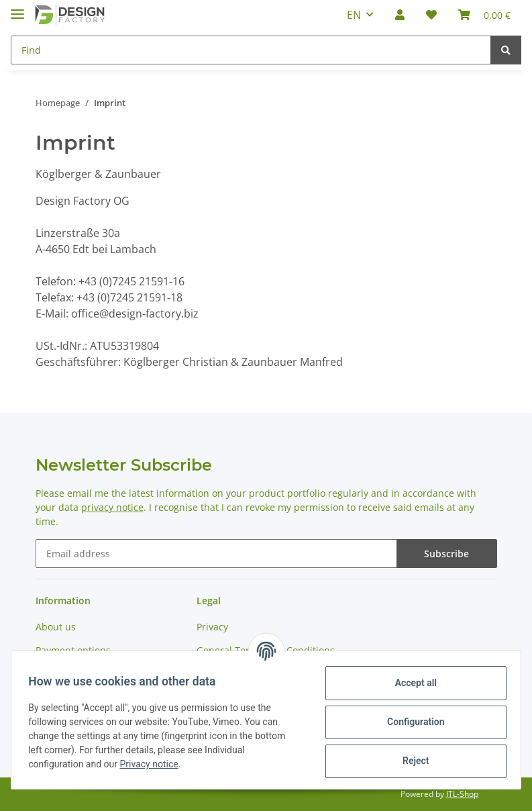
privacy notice (112, 507)
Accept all (411, 683)
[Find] (251, 50)
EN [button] (354, 15)
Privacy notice (153, 764)
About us (56, 627)
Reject (411, 761)
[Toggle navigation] (17, 8)
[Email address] (216, 554)
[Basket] (484, 15)
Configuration (411, 722)
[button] (400, 15)
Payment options (73, 650)
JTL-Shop (462, 794)
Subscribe (446, 554)
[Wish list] (431, 15)
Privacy (212, 627)
